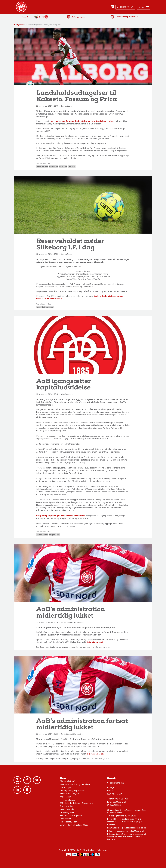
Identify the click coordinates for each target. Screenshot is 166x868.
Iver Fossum (54, 166)
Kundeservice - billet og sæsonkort (75, 784)
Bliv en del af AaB (67, 781)
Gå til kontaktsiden (115, 783)
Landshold (63, 166)
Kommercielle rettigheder (71, 815)
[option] (35, 17)
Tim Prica (72, 166)
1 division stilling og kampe (121, 779)
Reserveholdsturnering (45, 307)
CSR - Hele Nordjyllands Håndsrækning (77, 803)
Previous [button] (53, 17)
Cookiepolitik (66, 819)
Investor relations (68, 800)
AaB (58, 535)
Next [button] (16, 17)
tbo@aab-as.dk (138, 831)
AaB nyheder (68, 779)
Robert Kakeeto (42, 166)
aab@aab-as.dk (120, 802)
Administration (66, 806)
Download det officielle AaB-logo (74, 825)
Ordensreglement (68, 812)
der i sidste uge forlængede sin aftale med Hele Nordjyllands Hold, (82, 121)
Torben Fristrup (42, 535)
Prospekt (52, 535)
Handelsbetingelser (68, 822)
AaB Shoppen (66, 787)
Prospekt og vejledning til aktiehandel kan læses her (61, 516)
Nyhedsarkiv (65, 797)
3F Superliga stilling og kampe (118, 779)
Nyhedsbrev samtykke (70, 794)
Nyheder (20, 25)
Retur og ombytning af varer (72, 791)
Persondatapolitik (68, 809)
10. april (25, 17)
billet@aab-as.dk (95, 642)
